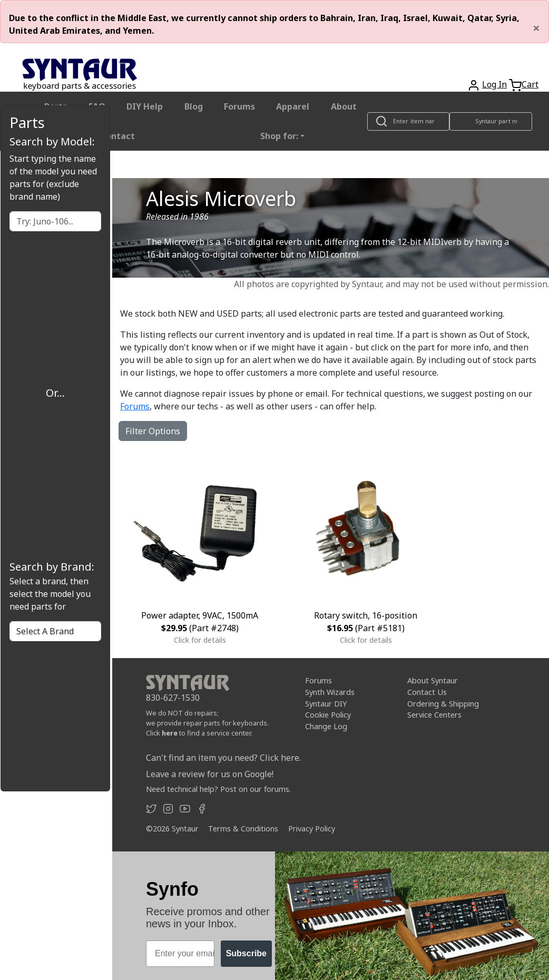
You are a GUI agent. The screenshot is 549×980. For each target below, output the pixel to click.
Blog (194, 106)
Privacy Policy (312, 829)
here (170, 733)
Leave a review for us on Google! (210, 774)
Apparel (293, 106)
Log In (494, 84)
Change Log (326, 726)
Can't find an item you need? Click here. (223, 758)
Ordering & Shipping (443, 704)
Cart (530, 84)
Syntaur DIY (326, 704)
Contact (118, 136)
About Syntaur (433, 680)
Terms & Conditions (243, 829)
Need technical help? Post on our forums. (218, 789)
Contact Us (427, 692)
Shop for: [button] (279, 136)
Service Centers (434, 715)
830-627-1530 (173, 698)
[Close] (536, 28)
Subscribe (246, 953)
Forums (239, 106)
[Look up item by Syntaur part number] (491, 121)
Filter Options (153, 431)
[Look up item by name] (408, 121)
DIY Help (145, 106)
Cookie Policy (328, 715)
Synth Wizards (330, 692)
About (344, 106)
